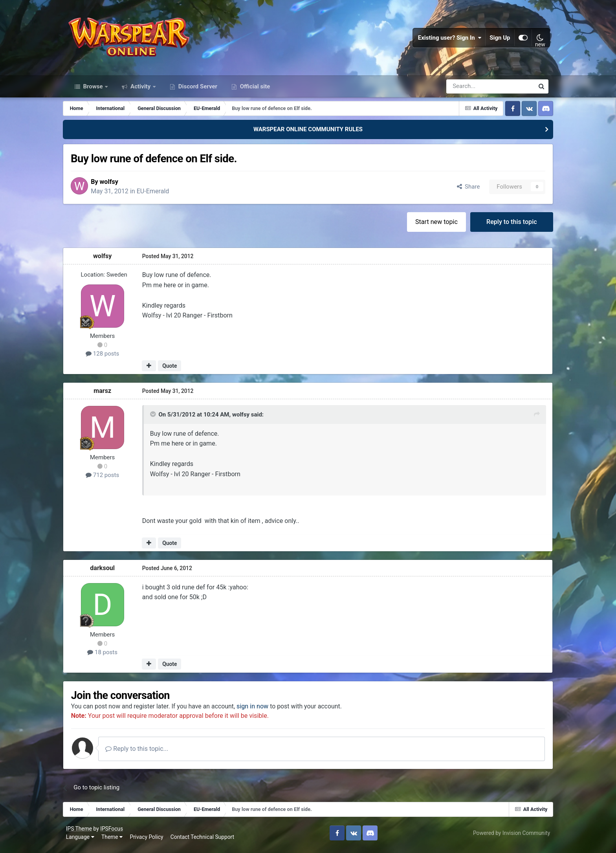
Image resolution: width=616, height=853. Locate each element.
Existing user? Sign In (448, 39)
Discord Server (197, 90)
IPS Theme (81, 833)
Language (82, 841)
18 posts (107, 656)
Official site (254, 90)
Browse (93, 90)
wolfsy (115, 185)
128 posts (107, 358)
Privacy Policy (148, 841)
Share (463, 190)
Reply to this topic (507, 225)
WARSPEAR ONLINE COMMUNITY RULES (308, 133)
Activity (140, 90)
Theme (114, 841)
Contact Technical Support (204, 841)
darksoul (107, 571)
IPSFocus (113, 833)
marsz (107, 395)
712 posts (107, 479)
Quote (174, 369)
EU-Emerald (159, 195)
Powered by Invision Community (510, 837)
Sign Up (499, 39)
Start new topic (432, 225)
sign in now (259, 710)
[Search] (469, 90)
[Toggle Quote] (158, 418)
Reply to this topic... (144, 753)
